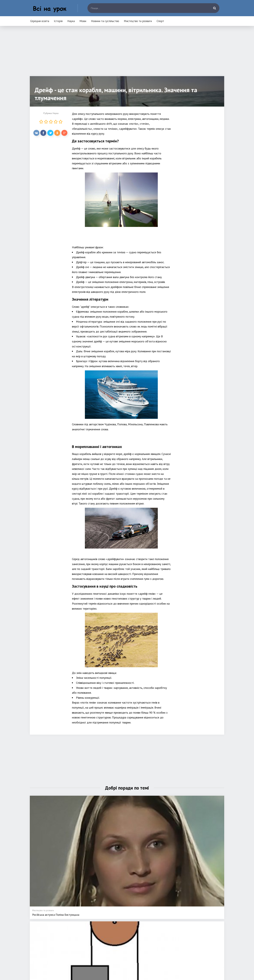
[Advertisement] (127, 53)
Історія (58, 21)
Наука (71, 21)
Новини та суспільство (105, 21)
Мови (83, 21)
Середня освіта (40, 21)
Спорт (160, 21)
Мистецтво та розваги (138, 21)
